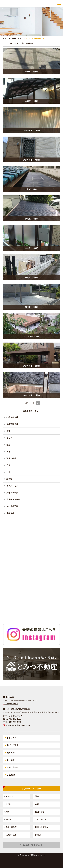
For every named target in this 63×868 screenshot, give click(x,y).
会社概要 (10, 760)
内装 (8, 465)
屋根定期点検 (12, 424)
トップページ (12, 738)
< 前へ (27, 403)
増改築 (9, 479)
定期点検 (10, 513)
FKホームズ (10, 3)
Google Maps (10, 704)
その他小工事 (12, 506)
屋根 (8, 431)
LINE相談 (10, 775)
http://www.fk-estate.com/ (17, 725)
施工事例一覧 (14, 38)
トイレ (9, 452)
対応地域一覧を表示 (30, 845)
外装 (8, 472)
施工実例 (10, 753)
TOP (5, 38)
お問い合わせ (12, 768)
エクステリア (12, 486)
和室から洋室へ (13, 500)
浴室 (8, 445)
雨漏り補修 (11, 458)
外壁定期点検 (12, 417)
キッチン (10, 438)
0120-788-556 (49, 3)
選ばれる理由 (12, 745)
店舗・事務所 (12, 493)
